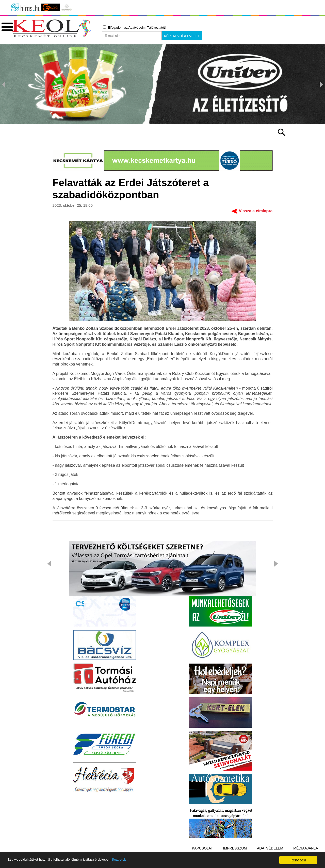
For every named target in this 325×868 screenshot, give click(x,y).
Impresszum (235, 848)
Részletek (141, 862)
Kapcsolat (202, 848)
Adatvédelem (270, 848)
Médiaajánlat (307, 848)
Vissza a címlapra (256, 211)
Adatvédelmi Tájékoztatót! (147, 28)
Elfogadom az (134, 27)
